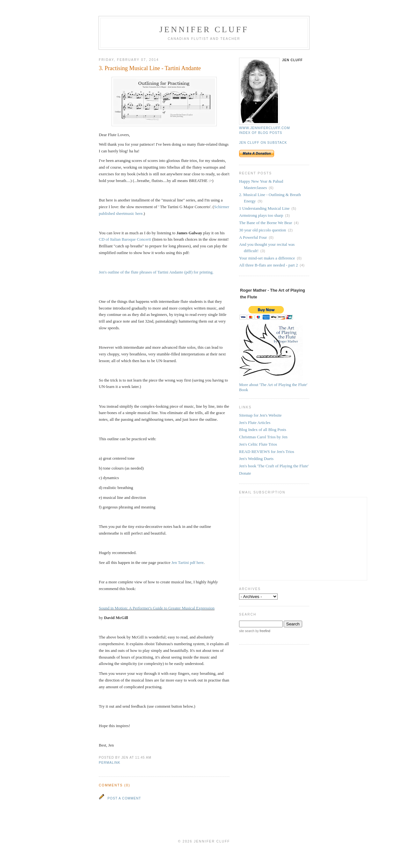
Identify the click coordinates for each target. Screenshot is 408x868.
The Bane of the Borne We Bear (266, 223)
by (262, 631)
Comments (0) (115, 785)
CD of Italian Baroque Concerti (125, 239)
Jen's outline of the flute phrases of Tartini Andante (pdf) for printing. (156, 272)
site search (247, 631)
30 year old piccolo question (262, 230)
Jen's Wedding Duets (256, 459)
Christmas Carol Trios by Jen (263, 437)
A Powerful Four (253, 237)
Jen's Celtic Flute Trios (258, 444)
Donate (245, 473)
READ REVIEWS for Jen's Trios (267, 452)
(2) (290, 230)
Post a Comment (124, 798)
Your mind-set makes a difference (267, 258)
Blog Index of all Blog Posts (263, 430)
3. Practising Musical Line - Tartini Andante (150, 68)
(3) (287, 216)
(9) (260, 201)
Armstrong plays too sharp (261, 215)
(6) (271, 188)
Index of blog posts (261, 133)
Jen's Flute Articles (255, 423)
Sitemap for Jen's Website (260, 415)
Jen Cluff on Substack (263, 143)
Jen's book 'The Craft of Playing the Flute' (274, 466)
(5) (294, 209)
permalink (110, 763)
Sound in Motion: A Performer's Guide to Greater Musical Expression (157, 608)
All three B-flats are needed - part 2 (268, 265)
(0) (271, 238)
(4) (296, 223)
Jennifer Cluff (204, 29)
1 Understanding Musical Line (264, 208)
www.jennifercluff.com (265, 128)
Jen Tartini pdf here (188, 562)
